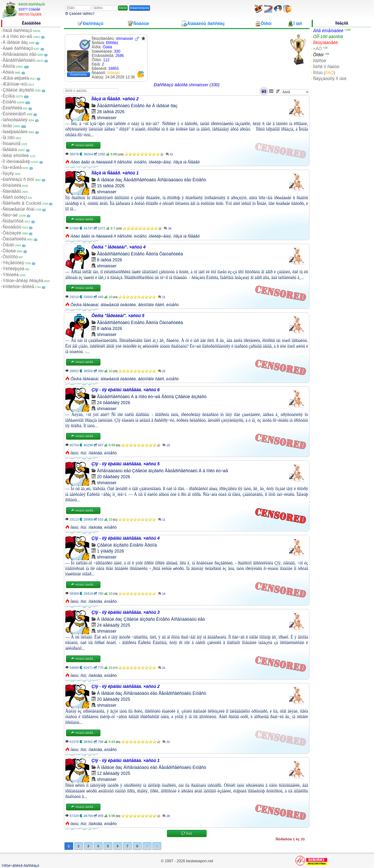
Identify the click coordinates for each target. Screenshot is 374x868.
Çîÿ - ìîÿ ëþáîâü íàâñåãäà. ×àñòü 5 (126, 464)
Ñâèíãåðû (12, 191)
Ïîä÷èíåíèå (12, 168)
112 (106, 60)
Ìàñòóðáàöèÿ (15, 120)
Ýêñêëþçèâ (13, 269)
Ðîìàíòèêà (12, 185)
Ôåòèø (9, 251)
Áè (148, 106)
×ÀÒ (317, 49)
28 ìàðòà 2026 (111, 112)
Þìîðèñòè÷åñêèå (18, 287)
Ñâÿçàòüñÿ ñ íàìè (330, 79)
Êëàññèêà (12, 108)
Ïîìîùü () (324, 73)
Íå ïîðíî (9, 138)
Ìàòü (74, 453)
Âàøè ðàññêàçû (18, 48)
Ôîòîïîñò (10, 257)
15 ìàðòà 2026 (111, 186)
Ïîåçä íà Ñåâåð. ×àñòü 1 (115, 173)
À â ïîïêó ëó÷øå (17, 36)
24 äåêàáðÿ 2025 (114, 625)
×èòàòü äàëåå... (83, 145)
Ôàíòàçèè (12, 233)
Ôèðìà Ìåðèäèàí (84, 305)
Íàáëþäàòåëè (15, 132)
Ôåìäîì (8, 245)
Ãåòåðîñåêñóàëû (19, 60)
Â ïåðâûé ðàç (15, 42)
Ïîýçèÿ (8, 173)
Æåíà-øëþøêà (16, 78)
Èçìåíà (9, 96)
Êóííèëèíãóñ (14, 114)
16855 (114, 69)
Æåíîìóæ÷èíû (15, 84)
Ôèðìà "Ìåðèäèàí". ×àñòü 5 (118, 316)
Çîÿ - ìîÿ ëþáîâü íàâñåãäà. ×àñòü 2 (126, 686)
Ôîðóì (318, 55)
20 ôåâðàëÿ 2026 (114, 477)
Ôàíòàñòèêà (14, 239)
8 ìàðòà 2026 (110, 260)
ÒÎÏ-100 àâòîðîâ (328, 37)
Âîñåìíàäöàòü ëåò (20, 54)
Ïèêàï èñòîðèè (16, 156)
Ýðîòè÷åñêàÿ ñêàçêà (23, 281)
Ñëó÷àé (10, 215)
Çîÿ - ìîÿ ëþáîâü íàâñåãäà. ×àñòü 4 (126, 538)
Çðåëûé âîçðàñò (18, 90)
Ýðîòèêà (11, 275)
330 (117, 51)
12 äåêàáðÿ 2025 (114, 773)
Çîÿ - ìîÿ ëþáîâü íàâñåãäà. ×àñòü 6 (126, 390)
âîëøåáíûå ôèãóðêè (118, 305)
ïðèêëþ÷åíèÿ (160, 162)
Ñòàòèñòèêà (79, 75)
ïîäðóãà (95, 453)
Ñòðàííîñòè (13, 221)
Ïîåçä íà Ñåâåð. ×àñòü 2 (115, 99)
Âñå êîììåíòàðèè (328, 31)
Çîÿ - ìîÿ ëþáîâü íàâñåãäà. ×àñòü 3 (126, 612)
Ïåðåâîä (10, 150)
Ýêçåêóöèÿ (13, 263)
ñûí (83, 453)
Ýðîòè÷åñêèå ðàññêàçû (20, 865)
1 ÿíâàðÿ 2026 (111, 551)
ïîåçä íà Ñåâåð (186, 162)
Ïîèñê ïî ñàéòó (326, 67)
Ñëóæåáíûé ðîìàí (19, 209)
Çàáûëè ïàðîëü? (80, 13)
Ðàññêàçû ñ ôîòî (18, 179)
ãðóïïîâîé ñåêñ (151, 305)
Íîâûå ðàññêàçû (17, 30)
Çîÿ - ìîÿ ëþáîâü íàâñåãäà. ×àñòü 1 (126, 761)
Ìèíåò (7, 126)
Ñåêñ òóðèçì (15, 197)
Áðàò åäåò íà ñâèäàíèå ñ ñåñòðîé (101, 162)
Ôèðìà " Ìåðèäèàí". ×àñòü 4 (119, 247)
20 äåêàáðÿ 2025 (114, 699)
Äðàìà (8, 72)
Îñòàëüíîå (12, 144)
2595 (120, 56)
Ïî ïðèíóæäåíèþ (16, 162)
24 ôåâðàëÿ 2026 (114, 403)
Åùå (187, 833)
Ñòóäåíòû (12, 227)
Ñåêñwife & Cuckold (22, 203)
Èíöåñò (9, 102)
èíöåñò (140, 162)
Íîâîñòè (319, 61)
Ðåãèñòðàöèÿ (140, 8)
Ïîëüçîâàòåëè (325, 43)
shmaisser (107, 118)
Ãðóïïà (9, 66)
